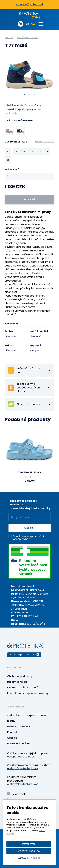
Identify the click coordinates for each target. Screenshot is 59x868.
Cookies (12, 738)
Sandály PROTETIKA (27, 37)
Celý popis (11, 113)
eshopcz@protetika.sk (30, 4)
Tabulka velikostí (45, 142)
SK (27, 24)
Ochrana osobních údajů (23, 687)
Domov (9, 37)
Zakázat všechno (29, 851)
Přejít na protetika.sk (24, 655)
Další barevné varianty (19, 121)
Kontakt (12, 732)
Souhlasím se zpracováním (30, 538)
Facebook (16, 794)
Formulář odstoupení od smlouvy (28, 693)
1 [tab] (25, 95)
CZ (33, 24)
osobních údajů (23, 539)
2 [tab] (30, 95)
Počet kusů (12, 170)
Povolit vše (29, 844)
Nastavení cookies (19, 743)
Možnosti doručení (19, 727)
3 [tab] (34, 95)
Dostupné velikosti (29, 142)
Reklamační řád (17, 682)
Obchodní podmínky (20, 676)
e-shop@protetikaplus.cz (23, 768)
